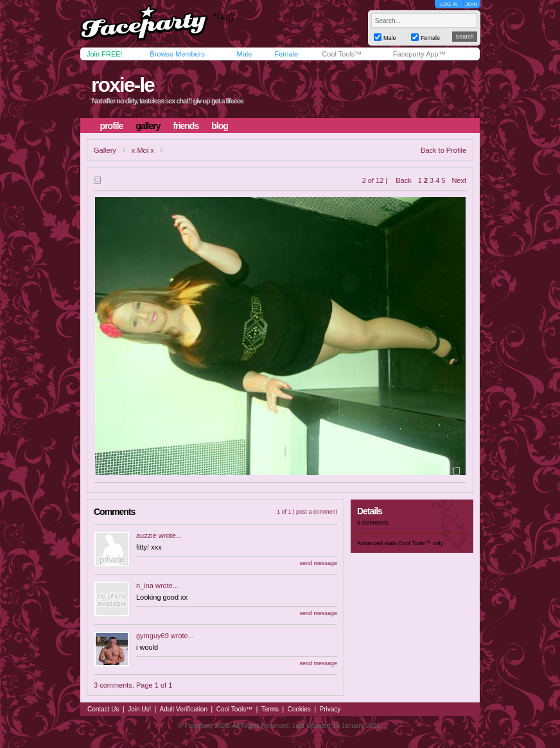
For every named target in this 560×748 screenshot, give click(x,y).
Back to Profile (443, 150)
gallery (148, 126)
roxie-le (123, 85)
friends (186, 126)
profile (112, 126)
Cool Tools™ (342, 54)
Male (244, 54)
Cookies (299, 709)
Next (459, 180)
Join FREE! (105, 54)
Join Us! (139, 709)
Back (403, 180)
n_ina (145, 586)
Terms (270, 709)
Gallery (105, 150)
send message (318, 563)
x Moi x (143, 150)
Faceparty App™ (419, 54)
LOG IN (449, 4)
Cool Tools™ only (421, 543)
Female (286, 54)
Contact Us (103, 709)
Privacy (330, 709)
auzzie (146, 535)
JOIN (471, 4)
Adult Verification (183, 709)
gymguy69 (153, 636)
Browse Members (177, 54)
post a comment (317, 512)
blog (220, 126)
